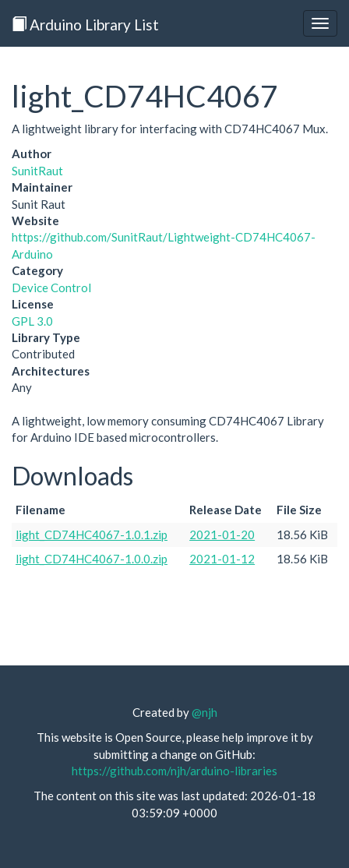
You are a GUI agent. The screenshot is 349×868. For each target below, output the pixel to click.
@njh (204, 712)
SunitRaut (37, 171)
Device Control (51, 288)
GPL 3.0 (32, 321)
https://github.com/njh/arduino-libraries (174, 771)
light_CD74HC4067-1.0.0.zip (92, 559)
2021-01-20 (222, 535)
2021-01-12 (222, 559)
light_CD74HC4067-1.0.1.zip (92, 535)
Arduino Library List (85, 25)
